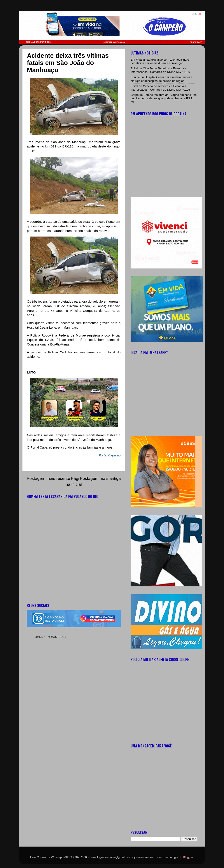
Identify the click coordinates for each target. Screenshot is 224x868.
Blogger (188, 857)
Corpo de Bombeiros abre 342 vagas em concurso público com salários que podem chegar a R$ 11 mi (164, 98)
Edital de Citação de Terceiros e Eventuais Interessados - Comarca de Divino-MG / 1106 (160, 70)
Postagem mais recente (48, 478)
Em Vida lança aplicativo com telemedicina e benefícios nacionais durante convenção (160, 61)
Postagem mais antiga (100, 478)
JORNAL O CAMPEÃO (51, 637)
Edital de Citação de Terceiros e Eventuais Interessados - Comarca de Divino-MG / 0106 (160, 88)
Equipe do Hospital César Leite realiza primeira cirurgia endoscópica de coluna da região (161, 79)
